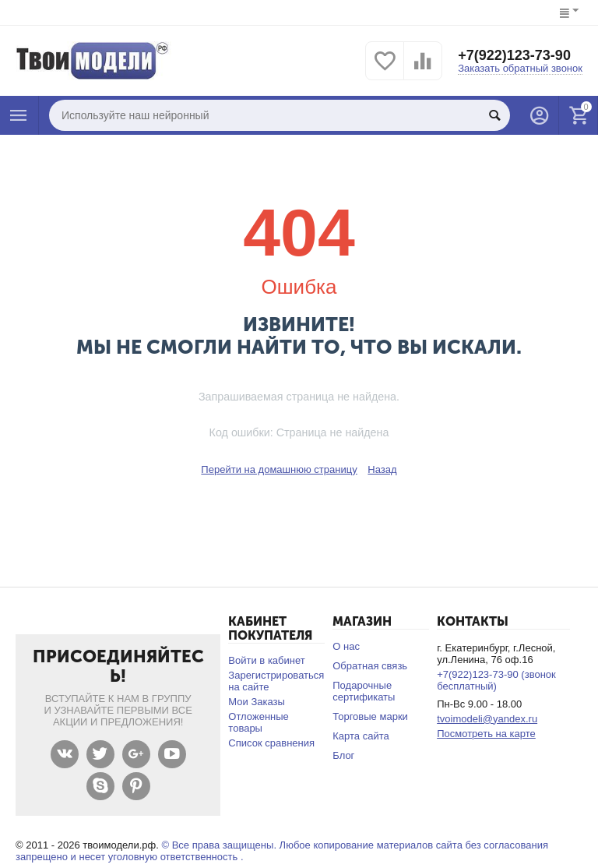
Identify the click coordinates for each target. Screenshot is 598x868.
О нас (346, 646)
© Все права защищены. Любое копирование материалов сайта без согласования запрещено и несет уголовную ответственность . (282, 851)
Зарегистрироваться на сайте (276, 681)
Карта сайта (361, 736)
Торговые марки (370, 716)
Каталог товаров (19, 115)
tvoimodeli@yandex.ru (487, 719)
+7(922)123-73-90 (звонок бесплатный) (496, 680)
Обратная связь (370, 666)
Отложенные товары (259, 722)
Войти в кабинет (266, 660)
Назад (382, 469)
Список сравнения (271, 743)
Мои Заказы (257, 702)
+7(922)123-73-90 (514, 55)
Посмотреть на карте (486, 734)
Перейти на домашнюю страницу (279, 469)
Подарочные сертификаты (364, 691)
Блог (343, 755)
